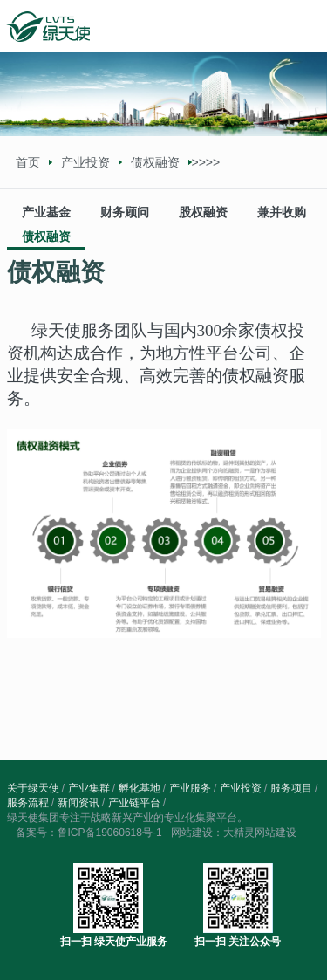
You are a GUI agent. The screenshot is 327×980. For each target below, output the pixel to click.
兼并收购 (282, 212)
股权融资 (203, 212)
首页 (28, 162)
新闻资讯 (78, 803)
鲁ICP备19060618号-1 (110, 833)
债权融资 (46, 236)
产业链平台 (134, 803)
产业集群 (89, 788)
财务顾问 (125, 212)
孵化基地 (140, 788)
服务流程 (28, 803)
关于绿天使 (33, 788)
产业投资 (85, 162)
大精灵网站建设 (260, 833)
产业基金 (46, 212)
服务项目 (291, 788)
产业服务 (190, 788)
